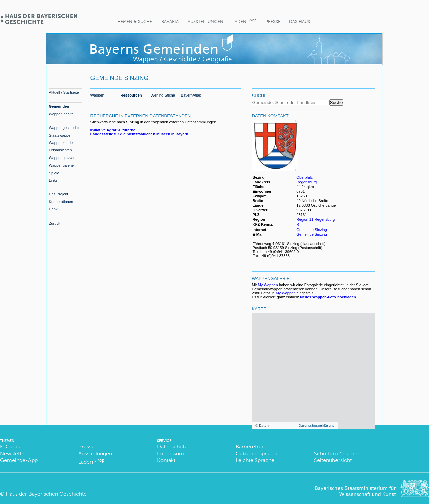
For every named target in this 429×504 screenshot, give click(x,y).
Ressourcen (131, 95)
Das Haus (299, 22)
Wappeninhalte (61, 114)
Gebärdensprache (257, 454)
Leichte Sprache (255, 460)
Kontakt (166, 460)
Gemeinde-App (19, 460)
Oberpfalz (304, 177)
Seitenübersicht (333, 460)
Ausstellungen (205, 22)
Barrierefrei (249, 447)
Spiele (54, 173)
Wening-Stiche (163, 95)
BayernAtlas (191, 95)
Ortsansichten (60, 150)
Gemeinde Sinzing (312, 230)
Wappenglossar (62, 158)
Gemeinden (59, 106)
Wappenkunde (61, 143)
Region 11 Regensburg (316, 219)
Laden (244, 21)
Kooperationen (61, 202)
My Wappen (268, 285)
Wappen (97, 95)
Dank (53, 209)
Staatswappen (61, 135)
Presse (273, 22)
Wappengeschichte (65, 128)
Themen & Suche (133, 22)
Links (53, 180)
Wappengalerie (62, 165)
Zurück (55, 223)
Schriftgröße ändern (338, 454)
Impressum (170, 454)
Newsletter (13, 454)
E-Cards (10, 447)
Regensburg (307, 182)
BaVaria (170, 22)
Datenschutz (172, 447)
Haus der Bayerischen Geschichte (46, 494)
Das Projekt (59, 194)
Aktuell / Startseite (64, 92)
